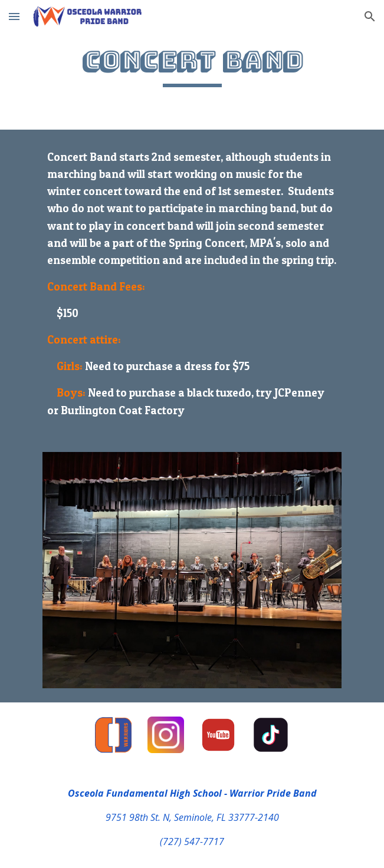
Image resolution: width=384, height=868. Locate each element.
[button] (14, 16)
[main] (192, 66)
